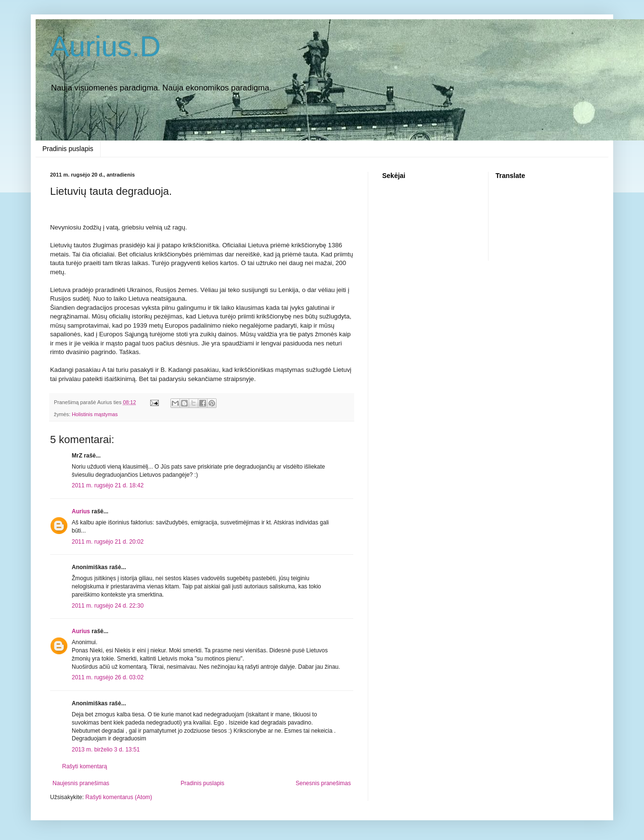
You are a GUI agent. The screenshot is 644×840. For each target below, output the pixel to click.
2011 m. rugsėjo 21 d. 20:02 (108, 542)
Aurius (81, 511)
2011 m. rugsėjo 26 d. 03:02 (108, 677)
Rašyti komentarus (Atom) (119, 797)
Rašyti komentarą (84, 766)
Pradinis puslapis (68, 149)
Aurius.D (105, 46)
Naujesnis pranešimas (81, 783)
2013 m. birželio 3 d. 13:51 (106, 750)
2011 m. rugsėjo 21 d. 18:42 (108, 485)
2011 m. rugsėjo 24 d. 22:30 (108, 606)
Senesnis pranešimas (323, 783)
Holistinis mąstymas (95, 414)
